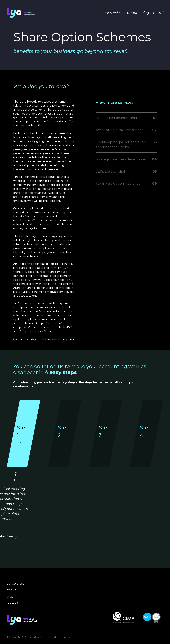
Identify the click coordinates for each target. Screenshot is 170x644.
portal (158, 13)
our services (113, 13)
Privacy (66, 637)
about (132, 13)
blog (145, 13)
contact (12, 603)
